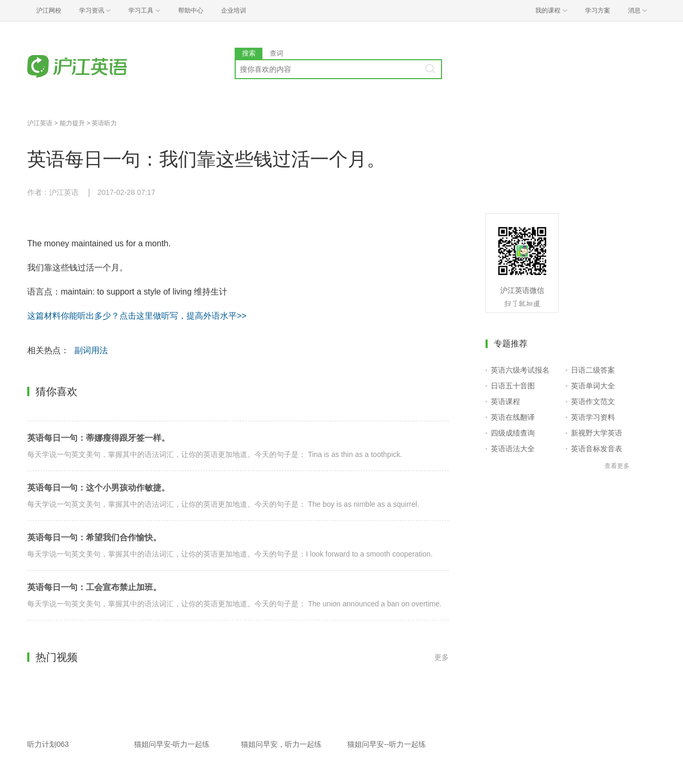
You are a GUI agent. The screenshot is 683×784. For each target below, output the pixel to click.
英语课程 (505, 401)
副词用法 (91, 350)
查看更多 (617, 466)
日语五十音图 (513, 386)
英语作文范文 (593, 401)
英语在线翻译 (513, 417)
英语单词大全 (593, 386)
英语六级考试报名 (520, 370)
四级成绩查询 (513, 433)
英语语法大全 (513, 449)
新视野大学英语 (597, 433)
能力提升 (72, 123)
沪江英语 (40, 123)
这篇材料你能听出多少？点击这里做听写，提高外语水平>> (137, 316)
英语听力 (104, 123)
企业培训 (234, 10)
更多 (442, 657)
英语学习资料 (593, 417)
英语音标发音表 (597, 449)
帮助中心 (191, 10)
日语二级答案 (593, 370)
